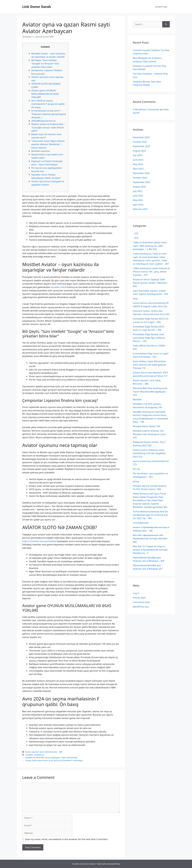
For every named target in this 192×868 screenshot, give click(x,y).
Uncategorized (141, 523)
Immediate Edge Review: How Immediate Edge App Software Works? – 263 (149, 338)
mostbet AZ (39, 755)
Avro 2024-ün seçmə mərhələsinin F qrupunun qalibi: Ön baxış (48, 104)
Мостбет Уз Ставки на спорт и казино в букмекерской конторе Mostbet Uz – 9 (150, 550)
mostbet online (59, 287)
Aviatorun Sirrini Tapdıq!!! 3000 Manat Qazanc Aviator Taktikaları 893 (150, 283)
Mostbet (137, 399)
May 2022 (138, 200)
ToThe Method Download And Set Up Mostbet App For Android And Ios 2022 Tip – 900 (150, 515)
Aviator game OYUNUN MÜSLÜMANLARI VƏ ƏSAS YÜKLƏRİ (45, 94)
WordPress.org (141, 607)
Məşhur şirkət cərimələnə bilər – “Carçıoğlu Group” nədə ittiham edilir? (48, 127)
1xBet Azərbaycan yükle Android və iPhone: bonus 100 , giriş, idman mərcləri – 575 (151, 272)
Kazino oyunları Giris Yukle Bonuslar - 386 (44, 752)
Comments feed (141, 602)
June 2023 (138, 160)
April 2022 (138, 205)
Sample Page (161, 7)
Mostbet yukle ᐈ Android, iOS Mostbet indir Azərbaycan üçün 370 (149, 434)
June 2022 (138, 196)
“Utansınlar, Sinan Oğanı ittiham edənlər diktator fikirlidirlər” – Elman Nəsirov (48, 144)
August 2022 (139, 187)
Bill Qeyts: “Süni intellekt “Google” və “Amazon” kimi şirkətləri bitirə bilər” (45, 64)
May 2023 (138, 164)
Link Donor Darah (37, 7)
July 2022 (138, 191)
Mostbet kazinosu (41, 151)
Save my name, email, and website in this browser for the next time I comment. (67, 839)
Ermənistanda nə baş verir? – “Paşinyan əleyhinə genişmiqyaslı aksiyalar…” (49, 114)
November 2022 (141, 173)
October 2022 (140, 178)
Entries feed (139, 598)
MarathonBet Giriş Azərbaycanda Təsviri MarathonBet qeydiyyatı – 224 (150, 392)
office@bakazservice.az (43, 121)
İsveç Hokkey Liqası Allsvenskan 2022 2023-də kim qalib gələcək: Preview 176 (150, 365)
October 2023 (140, 142)
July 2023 (138, 155)
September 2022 (141, 182)
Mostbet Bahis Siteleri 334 (147, 426)
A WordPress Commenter (146, 109)
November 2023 (141, 137)
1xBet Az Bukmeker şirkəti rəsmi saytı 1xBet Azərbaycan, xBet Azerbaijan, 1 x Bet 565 (150, 246)
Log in (136, 593)
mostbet (29, 755)
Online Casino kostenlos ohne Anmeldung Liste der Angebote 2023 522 (149, 453)
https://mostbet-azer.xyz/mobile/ (39, 541)
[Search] (166, 24)
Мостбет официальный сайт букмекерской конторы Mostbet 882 (150, 538)
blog (135, 298)
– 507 (136, 233)
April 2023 (138, 169)
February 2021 (140, 209)
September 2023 (141, 146)
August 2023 (139, 151)
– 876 (136, 238)
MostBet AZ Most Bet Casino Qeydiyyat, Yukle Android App (51, 758)
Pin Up (136, 469)
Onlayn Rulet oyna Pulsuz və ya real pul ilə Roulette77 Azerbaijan (54, 760)
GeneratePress (113, 864)
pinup (136, 481)
